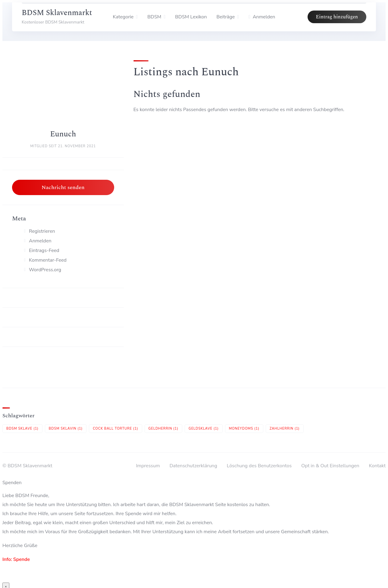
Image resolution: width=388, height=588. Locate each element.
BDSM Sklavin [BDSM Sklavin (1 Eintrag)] (66, 429)
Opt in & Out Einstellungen (330, 466)
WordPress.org (45, 270)
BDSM (154, 17)
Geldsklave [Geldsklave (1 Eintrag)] (204, 429)
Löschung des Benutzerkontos (259, 466)
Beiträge (226, 17)
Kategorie (123, 17)
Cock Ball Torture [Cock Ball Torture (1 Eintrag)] (115, 429)
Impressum (148, 466)
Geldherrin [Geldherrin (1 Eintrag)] (163, 429)
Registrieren (42, 231)
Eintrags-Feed (44, 250)
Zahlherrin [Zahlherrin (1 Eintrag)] (285, 429)
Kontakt (377, 466)
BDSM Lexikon (191, 17)
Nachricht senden (63, 187)
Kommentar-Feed (48, 260)
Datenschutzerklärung (193, 466)
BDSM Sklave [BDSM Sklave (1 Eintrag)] (22, 429)
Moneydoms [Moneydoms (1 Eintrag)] (244, 429)
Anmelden (40, 241)
